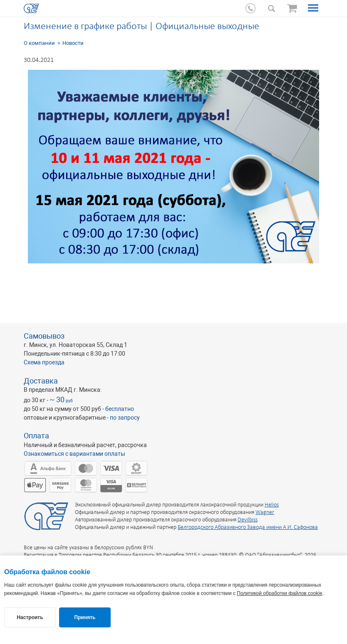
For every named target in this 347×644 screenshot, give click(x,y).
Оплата (36, 436)
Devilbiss (248, 520)
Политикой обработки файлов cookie (279, 593)
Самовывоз (44, 336)
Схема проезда (44, 362)
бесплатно (120, 409)
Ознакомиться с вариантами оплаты (74, 454)
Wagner (265, 512)
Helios (272, 505)
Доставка (41, 381)
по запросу (125, 418)
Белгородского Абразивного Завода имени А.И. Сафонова (248, 527)
